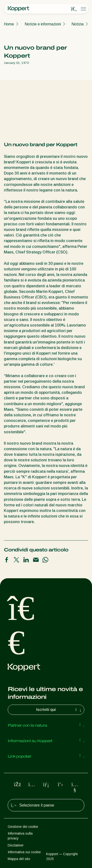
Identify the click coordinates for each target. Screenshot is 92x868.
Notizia (78, 24)
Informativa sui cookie (24, 852)
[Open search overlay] (74, 9)
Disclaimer (16, 845)
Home (9, 24)
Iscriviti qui (59, 710)
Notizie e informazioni (43, 24)
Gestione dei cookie (23, 827)
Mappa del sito (19, 859)
